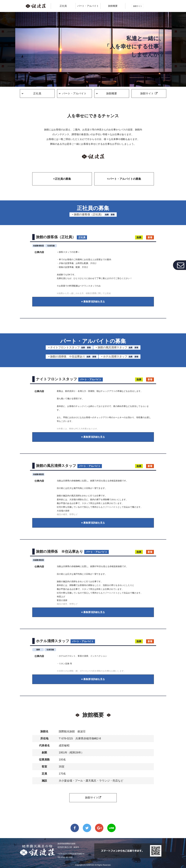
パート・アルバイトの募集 (124, 179)
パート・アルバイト (74, 93)
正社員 (37, 93)
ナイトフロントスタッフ (71, 347)
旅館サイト (93, 798)
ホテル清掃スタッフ (121, 357)
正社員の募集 (62, 179)
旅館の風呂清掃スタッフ (118, 347)
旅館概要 (113, 6)
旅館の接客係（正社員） (95, 215)
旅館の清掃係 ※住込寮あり (74, 357)
